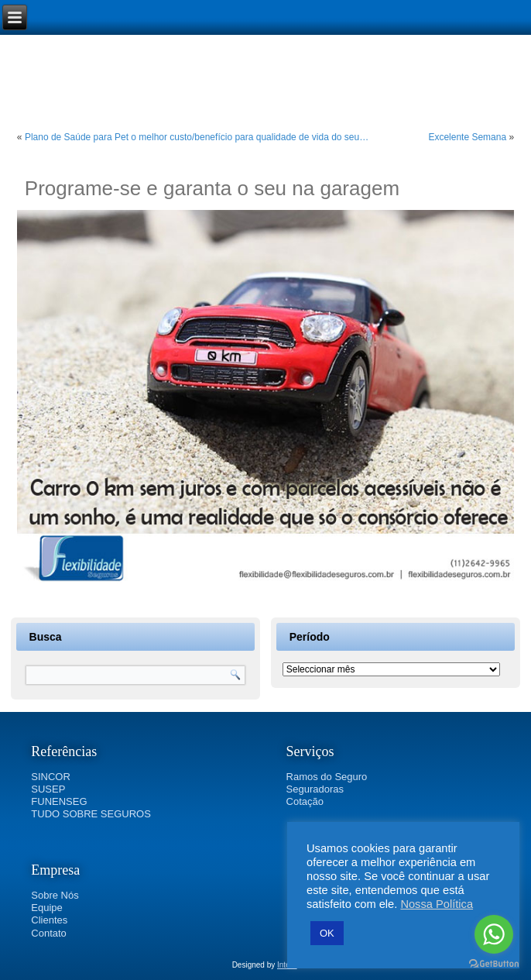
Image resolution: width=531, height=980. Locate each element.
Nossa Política (437, 904)
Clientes (49, 920)
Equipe (46, 908)
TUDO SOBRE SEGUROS (91, 814)
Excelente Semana (467, 137)
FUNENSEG (59, 801)
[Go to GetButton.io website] (494, 964)
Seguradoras (315, 789)
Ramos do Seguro (327, 777)
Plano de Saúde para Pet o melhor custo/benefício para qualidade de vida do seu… (197, 137)
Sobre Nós (55, 895)
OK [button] (327, 933)
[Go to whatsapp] (494, 934)
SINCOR (51, 777)
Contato (49, 933)
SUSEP (48, 789)
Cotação (305, 801)
